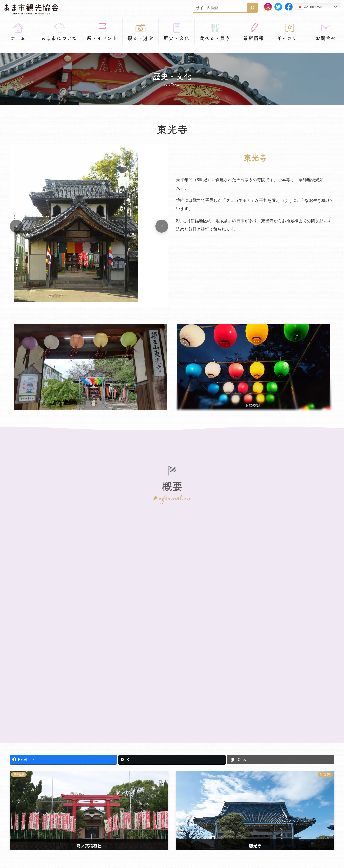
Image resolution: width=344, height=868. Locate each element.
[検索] (252, 8)
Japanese (309, 7)
